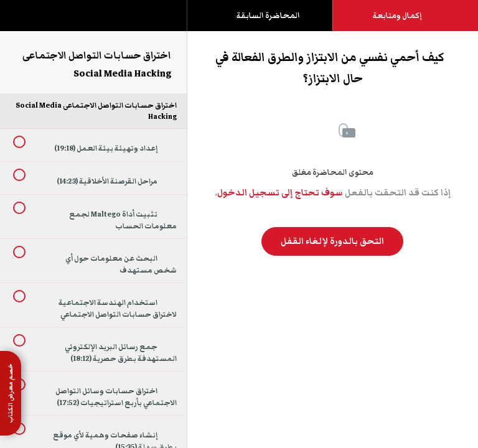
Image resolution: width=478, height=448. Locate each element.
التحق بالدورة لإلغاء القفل (332, 241)
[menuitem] (93, 28)
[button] (22, 22)
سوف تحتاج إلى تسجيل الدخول (280, 193)
